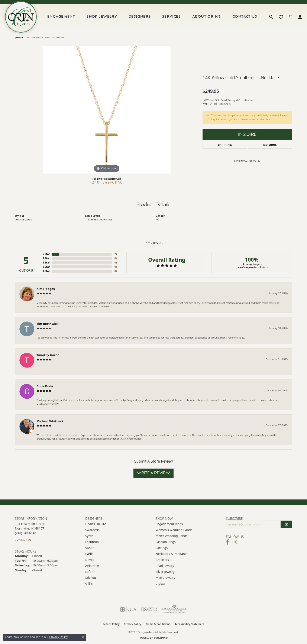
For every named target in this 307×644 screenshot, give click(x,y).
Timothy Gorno (48, 355)
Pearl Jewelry (165, 566)
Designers (140, 17)
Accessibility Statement (189, 624)
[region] (107, 110)
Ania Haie (92, 566)
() (115, 254)
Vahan (90, 548)
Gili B (89, 584)
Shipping (225, 145)
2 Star (46, 267)
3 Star (46, 263)
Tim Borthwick (48, 324)
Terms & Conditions (158, 624)
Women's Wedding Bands (174, 530)
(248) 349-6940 (107, 183)
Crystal (161, 584)
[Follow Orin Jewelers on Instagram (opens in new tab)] (235, 542)
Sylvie (89, 536)
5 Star (46, 254)
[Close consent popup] (83, 637)
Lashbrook (93, 542)
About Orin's (207, 17)
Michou (91, 578)
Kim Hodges (46, 289)
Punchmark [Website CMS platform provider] (161, 638)
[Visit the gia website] (128, 609)
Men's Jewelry (165, 578)
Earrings (162, 548)
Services (172, 17)
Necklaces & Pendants (172, 554)
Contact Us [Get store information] (23, 540)
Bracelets (162, 560)
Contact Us (245, 17)
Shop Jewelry (102, 17)
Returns (270, 145)
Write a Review (154, 473)
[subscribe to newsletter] (286, 524)
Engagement (61, 17)
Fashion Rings (166, 542)
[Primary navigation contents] (152, 17)
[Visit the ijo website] (149, 609)
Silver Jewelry (165, 572)
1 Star (46, 271)
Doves (90, 560)
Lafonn (90, 572)
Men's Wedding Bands (172, 536)
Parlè (89, 554)
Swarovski (92, 530)
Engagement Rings (169, 524)
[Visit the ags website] (174, 609)
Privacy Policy (133, 624)
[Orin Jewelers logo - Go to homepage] (21, 17)
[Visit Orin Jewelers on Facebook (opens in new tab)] (228, 542)
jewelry (19, 38)
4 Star (46, 258)
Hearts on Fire (96, 524)
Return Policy (111, 624)
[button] (271, 17)
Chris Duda (45, 386)
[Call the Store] (25, 533)
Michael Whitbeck (50, 421)
